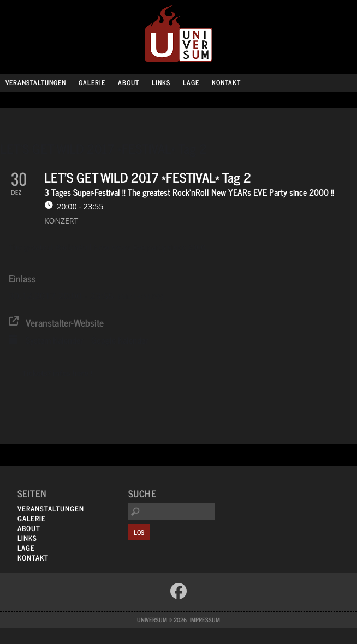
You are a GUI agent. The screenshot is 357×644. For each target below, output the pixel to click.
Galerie (92, 82)
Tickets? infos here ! (57, 373)
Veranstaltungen (36, 82)
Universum (179, 34)
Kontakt (226, 82)
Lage (191, 82)
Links (161, 82)
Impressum (205, 619)
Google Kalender (120, 340)
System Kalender (54, 340)
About (129, 82)
